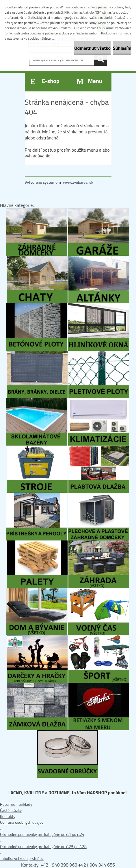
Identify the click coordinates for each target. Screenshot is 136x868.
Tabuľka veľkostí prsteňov (22, 858)
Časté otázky (11, 810)
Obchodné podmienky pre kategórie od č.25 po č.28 (43, 846)
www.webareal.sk (78, 182)
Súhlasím (122, 48)
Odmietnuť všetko (92, 48)
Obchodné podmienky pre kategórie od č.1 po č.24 (42, 834)
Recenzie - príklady (16, 804)
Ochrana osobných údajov (22, 822)
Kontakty (8, 816)
